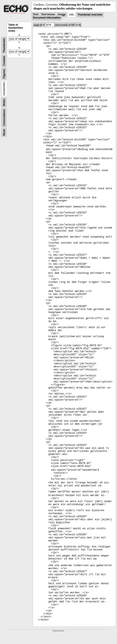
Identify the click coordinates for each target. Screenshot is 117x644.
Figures (4, 74)
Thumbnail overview (90, 15)
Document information (47, 18)
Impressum (58, 631)
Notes (4, 103)
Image (62, 15)
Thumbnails (4, 45)
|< (41, 25)
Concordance (4, 118)
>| (80, 25)
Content (4, 61)
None (4, 132)
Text (36, 15)
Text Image (48, 15)
